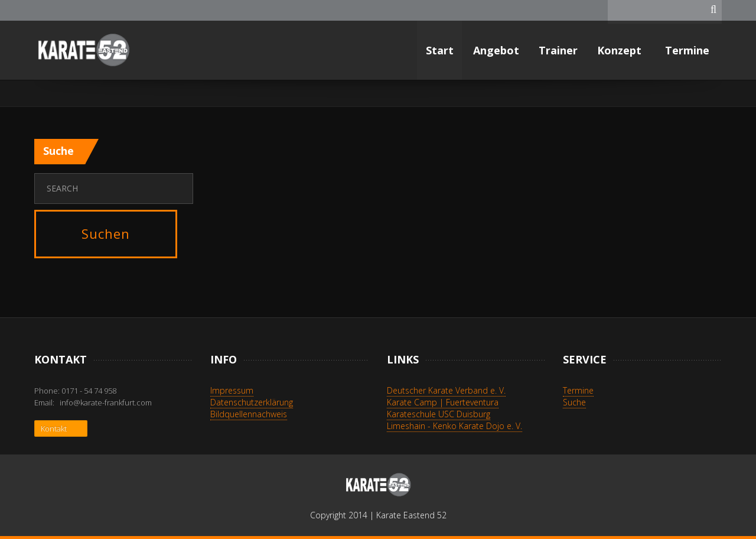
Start (440, 50)
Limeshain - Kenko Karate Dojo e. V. (454, 426)
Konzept (621, 50)
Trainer (558, 50)
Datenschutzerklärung (252, 402)
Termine (689, 50)
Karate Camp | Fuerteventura (443, 402)
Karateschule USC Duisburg (439, 414)
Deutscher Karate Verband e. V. (446, 390)
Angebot (496, 50)
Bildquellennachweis (249, 414)
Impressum (232, 390)
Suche (574, 402)
